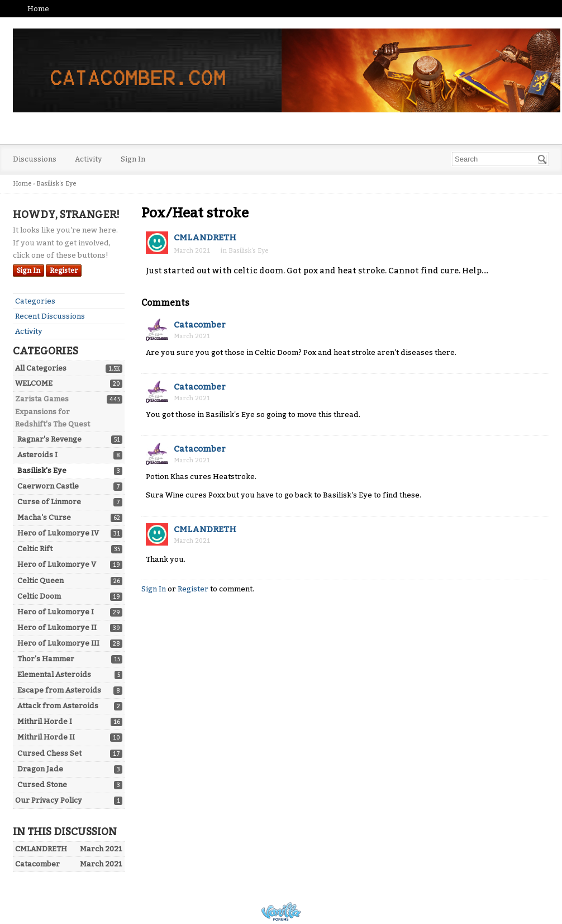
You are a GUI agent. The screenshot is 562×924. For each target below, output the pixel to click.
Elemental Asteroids (54, 674)
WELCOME (34, 383)
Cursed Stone (42, 785)
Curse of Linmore (49, 502)
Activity (89, 159)
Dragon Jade (40, 769)
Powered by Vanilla (281, 911)
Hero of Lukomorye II (57, 627)
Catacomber (200, 325)
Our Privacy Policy (49, 800)
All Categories (41, 368)
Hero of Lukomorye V (57, 564)
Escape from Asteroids (59, 690)
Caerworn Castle (48, 486)
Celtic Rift (35, 549)
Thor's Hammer (46, 659)
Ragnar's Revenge (49, 439)
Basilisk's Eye (42, 470)
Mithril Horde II (46, 737)
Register (64, 271)
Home (38, 9)
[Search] (542, 159)
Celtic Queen (41, 581)
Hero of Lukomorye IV (58, 533)
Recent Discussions (50, 316)
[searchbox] (500, 159)
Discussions (35, 159)
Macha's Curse (44, 517)
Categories (35, 301)
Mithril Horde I (45, 721)
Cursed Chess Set (49, 753)
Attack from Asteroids (58, 706)
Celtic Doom (39, 596)
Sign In (133, 159)
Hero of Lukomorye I (56, 612)
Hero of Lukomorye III (58, 643)
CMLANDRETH (205, 238)
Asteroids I (37, 455)
